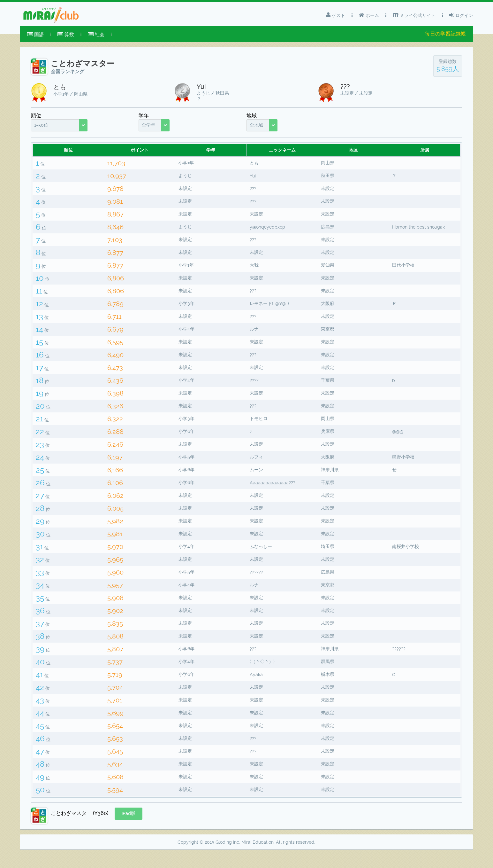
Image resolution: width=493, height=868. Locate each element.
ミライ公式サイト (414, 15)
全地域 (256, 125)
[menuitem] (35, 35)
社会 (96, 34)
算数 (66, 34)
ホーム (369, 15)
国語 (35, 34)
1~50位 (41, 125)
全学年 (148, 125)
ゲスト (336, 15)
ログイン (461, 15)
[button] (129, 830)
